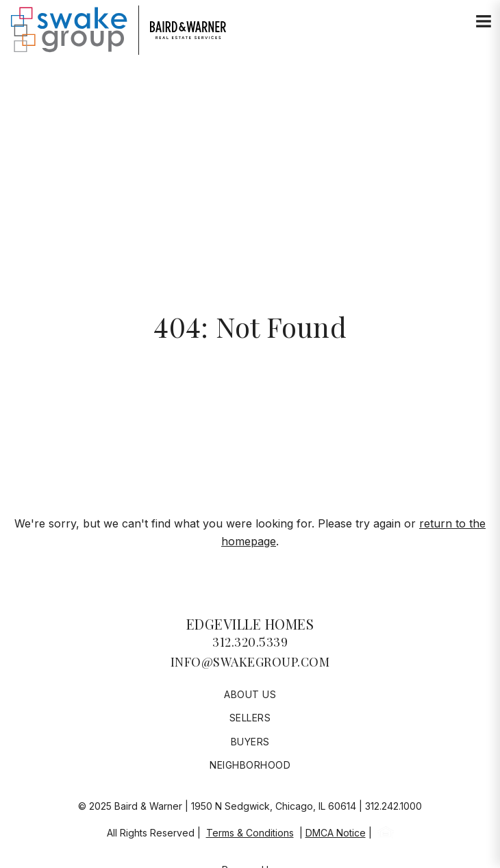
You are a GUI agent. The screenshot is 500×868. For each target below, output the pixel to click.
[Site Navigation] (484, 22)
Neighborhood (250, 765)
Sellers (250, 718)
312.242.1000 (393, 806)
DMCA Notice (336, 833)
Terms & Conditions (250, 833)
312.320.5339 (250, 642)
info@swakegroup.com (250, 662)
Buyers (250, 742)
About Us (250, 694)
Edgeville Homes (250, 624)
